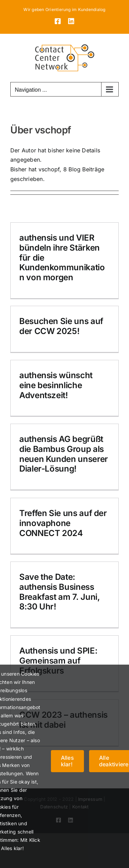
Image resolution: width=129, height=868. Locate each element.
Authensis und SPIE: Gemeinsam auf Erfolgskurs (58, 661)
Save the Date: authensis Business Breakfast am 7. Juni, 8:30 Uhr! (60, 592)
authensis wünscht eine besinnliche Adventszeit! (56, 385)
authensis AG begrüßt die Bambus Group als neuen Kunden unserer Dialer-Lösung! (64, 454)
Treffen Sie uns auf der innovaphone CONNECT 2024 (63, 523)
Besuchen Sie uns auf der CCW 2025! (61, 326)
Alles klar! (67, 761)
